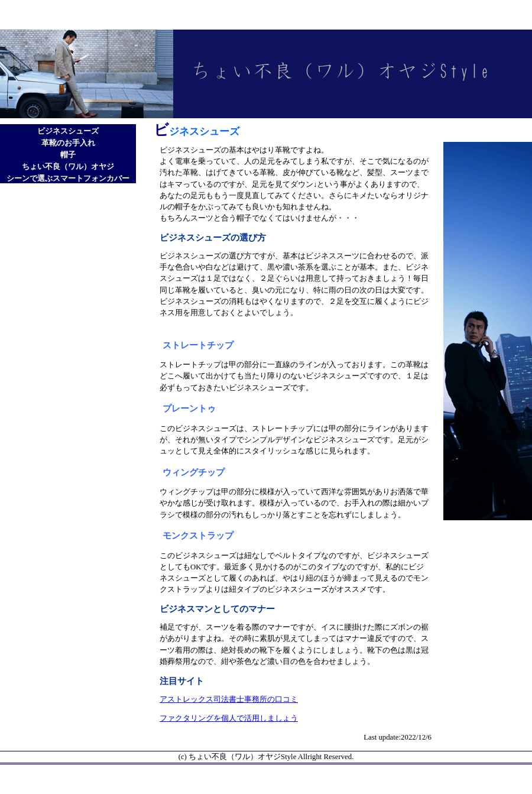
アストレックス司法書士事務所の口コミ (229, 699)
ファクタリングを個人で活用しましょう (229, 718)
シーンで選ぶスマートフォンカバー (68, 179)
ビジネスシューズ (68, 131)
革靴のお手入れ (68, 143)
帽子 (68, 155)
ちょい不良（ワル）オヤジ (68, 167)
